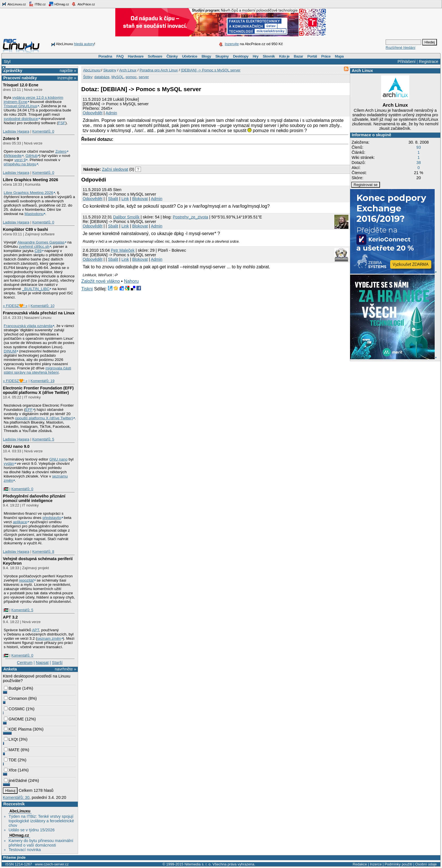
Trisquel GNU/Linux (20, 106)
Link (125, 199)
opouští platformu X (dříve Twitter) (44, 418)
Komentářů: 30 (16, 797)
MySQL (117, 77)
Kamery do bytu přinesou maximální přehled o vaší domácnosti (41, 843)
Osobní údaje (426, 864)
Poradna (105, 56)
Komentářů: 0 (43, 131)
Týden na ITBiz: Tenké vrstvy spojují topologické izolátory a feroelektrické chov (41, 821)
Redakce (360, 864)
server (144, 77)
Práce (326, 56)
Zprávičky (13, 71)
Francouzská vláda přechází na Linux (39, 313)
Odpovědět (92, 113)
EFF (29, 410)
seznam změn (49, 638)
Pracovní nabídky (20, 78)
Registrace (429, 62)
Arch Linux (362, 71)
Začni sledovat (115, 169)
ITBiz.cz (37, 4)
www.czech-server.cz (52, 864)
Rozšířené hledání (401, 48)
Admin (111, 113)
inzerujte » (67, 78)
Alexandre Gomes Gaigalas (41, 242)
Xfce (10, 770)
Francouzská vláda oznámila (28, 326)
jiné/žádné (16, 781)
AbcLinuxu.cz (14, 4)
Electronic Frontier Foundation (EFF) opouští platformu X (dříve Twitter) (38, 390)
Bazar (298, 56)
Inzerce (376, 864)
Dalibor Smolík (126, 217)
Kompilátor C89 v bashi (25, 229)
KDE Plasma (18, 729)
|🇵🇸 (5, 489)
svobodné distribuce (21, 119)
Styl (7, 62)
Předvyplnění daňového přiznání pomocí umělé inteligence (34, 498)
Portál (312, 56)
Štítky (88, 77)
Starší (57, 663)
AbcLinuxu (20, 811)
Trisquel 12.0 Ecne (21, 85)
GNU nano (58, 459)
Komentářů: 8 (43, 552)
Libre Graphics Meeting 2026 (30, 180)
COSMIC (14, 709)
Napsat (42, 663)
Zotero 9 (11, 139)
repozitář (26, 580)
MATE (12, 750)
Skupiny (222, 56)
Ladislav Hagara (16, 131)
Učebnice (190, 56)
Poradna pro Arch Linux (159, 70)
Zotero (61, 151)
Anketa (10, 669)
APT (35, 630)
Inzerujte (232, 44)
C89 (38, 251)
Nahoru (131, 281)
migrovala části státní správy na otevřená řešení (37, 370)
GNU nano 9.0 (16, 446)
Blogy (206, 56)
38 (419, 163)
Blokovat (140, 199)
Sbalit (113, 199)
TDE (10, 760)
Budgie (13, 688)
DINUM (10, 351)
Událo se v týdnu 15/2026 (31, 830)
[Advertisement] (147, 153)
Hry (255, 56)
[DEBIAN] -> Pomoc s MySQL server (211, 70)
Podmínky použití (398, 864)
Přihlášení (406, 62)
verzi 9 (20, 160)
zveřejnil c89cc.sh (34, 246)
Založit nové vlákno (100, 281)
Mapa (339, 56)
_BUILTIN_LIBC (36, 289)
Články (172, 56)
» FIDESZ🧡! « (15, 306)
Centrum (25, 663)
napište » (68, 71)
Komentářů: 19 (42, 381)
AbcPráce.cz (83, 4)
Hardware (136, 56)
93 (419, 147)
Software (155, 56)
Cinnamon (16, 698)
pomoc (131, 77)
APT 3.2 (10, 617)
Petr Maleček (123, 250)
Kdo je (284, 56)
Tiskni (87, 289)
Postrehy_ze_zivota (191, 217)
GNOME (14, 719)
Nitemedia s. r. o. (198, 864)
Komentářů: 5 (43, 439)
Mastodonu (34, 214)
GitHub (32, 156)
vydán (9, 463)
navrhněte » (65, 669)
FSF (62, 123)
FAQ (120, 56)
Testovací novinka (25, 850)
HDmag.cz (59, 4)
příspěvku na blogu (20, 164)
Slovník (269, 56)
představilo (52, 518)
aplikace (20, 522)
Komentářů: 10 (42, 306)
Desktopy (241, 56)
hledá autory (84, 44)
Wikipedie (13, 156)
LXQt (11, 739)
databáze (102, 77)
